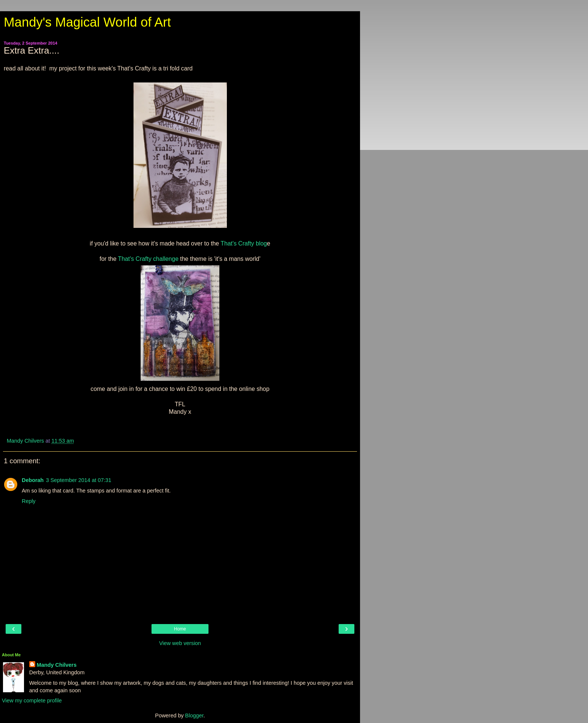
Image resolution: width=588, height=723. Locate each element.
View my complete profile (32, 701)
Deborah (33, 480)
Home (180, 629)
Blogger (194, 716)
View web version (180, 643)
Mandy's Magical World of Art (87, 22)
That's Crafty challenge (148, 259)
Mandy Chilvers (57, 665)
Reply (29, 501)
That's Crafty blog (244, 243)
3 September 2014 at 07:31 (78, 480)
